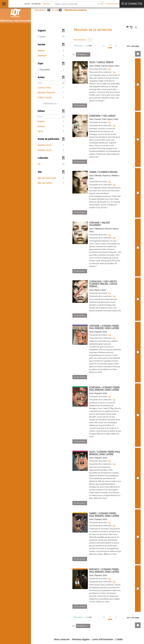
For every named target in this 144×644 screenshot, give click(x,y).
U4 (110, 69)
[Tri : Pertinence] (83, 55)
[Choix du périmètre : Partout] (48, 4)
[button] (51, 51)
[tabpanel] (87, 329)
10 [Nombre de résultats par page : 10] (128, 46)
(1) (51, 104)
